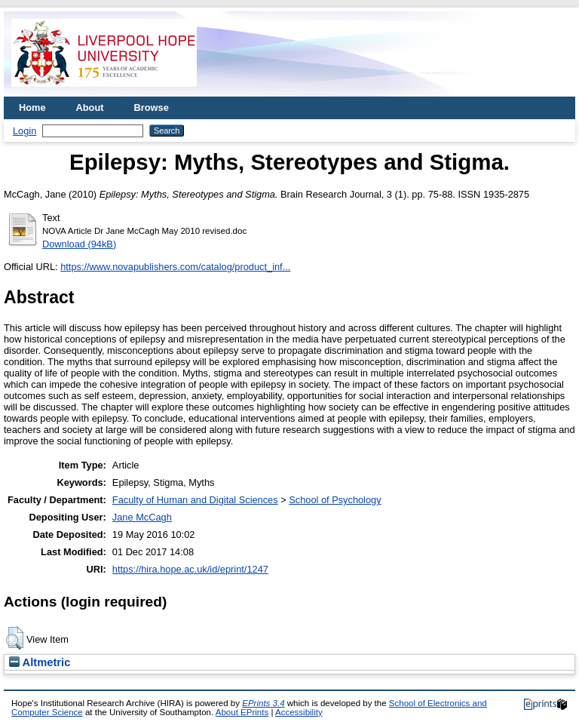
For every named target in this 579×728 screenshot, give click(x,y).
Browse (152, 108)
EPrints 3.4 (263, 703)
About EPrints (242, 712)
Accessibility (299, 712)
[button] (15, 638)
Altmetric (40, 662)
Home (32, 108)
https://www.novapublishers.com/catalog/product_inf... (175, 267)
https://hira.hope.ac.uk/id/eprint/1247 (190, 569)
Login (25, 131)
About (90, 108)
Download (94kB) (79, 244)
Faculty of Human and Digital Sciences (195, 500)
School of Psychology (335, 500)
